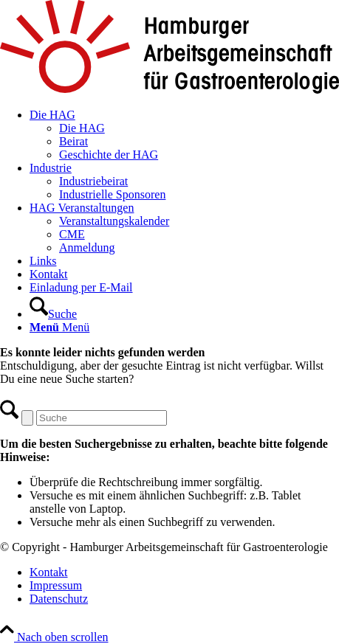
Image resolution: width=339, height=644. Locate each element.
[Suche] (53, 314)
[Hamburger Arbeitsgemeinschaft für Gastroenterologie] (169, 90)
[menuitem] (184, 135)
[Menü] (59, 327)
